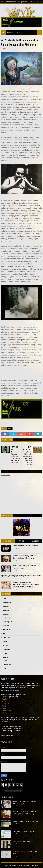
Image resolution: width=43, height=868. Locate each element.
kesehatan (6, 638)
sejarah (5, 661)
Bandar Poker (7, 602)
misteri (6, 645)
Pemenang (6, 649)
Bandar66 (6, 606)
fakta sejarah (7, 622)
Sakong (5, 657)
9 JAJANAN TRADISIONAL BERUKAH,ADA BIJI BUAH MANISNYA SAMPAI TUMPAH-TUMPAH (26, 585)
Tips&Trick (7, 665)
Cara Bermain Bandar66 (21, 842)
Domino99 (6, 618)
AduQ (4, 599)
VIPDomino (6, 92)
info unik (6, 630)
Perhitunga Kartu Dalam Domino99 (25, 546)
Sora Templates (18, 865)
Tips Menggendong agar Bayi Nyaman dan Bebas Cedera (21, 576)
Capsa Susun (7, 614)
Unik (10, 429)
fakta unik (6, 626)
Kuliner (5, 641)
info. (5, 634)
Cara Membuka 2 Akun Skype (23, 831)
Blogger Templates (31, 865)
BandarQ (6, 610)
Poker (5, 653)
